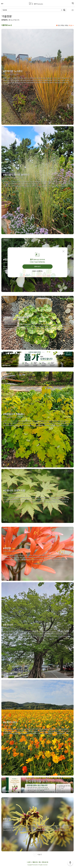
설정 (71, 10)
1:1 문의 (29, 862)
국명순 (66, 25)
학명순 (62, 25)
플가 (39, 4)
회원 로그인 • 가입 (36, 862)
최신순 (71, 25)
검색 (64, 10)
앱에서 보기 (37, 267)
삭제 (62, 10)
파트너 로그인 (45, 862)
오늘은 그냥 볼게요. (37, 271)
